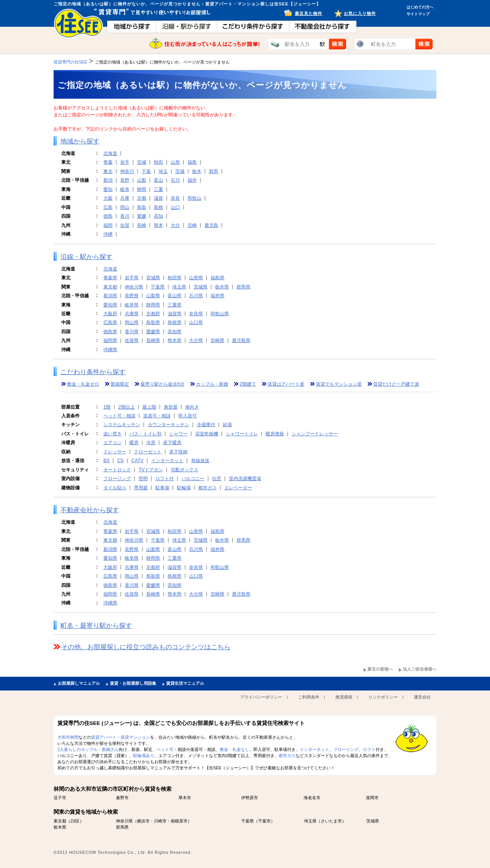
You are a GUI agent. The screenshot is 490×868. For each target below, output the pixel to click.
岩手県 (132, 278)
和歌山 (194, 198)
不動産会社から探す (90, 510)
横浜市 (143, 821)
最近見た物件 (309, 13)
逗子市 (60, 798)
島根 (158, 207)
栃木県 (222, 287)
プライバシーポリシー (261, 697)
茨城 (180, 171)
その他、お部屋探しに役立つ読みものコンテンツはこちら (146, 647)
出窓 (217, 479)
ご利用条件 (309, 697)
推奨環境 (344, 697)
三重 (158, 189)
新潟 (108, 180)
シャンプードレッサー (315, 434)
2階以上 (127, 407)
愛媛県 (153, 332)
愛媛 (142, 216)
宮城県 (153, 278)
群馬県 (243, 287)
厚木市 (185, 798)
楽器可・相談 (157, 416)
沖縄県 (110, 350)
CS (120, 461)
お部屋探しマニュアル (79, 683)
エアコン (113, 443)
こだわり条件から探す (93, 372)
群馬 (214, 171)
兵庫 (125, 198)
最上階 (149, 407)
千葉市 (264, 821)
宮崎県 (217, 340)
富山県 (175, 296)
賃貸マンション (135, 737)
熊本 (158, 225)
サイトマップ (418, 14)
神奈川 (127, 171)
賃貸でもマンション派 (339, 384)
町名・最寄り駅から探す (96, 626)
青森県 (110, 278)
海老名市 (312, 798)
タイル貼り (115, 488)
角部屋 (171, 407)
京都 (142, 198)
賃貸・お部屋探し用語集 (133, 683)
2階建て (248, 384)
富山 (158, 180)
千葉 (146, 171)
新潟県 (110, 296)
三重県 (175, 305)
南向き (192, 407)
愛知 (108, 189)
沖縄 (108, 234)
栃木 (197, 171)
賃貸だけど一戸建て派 (396, 384)
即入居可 (188, 416)
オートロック (117, 470)
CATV (137, 461)
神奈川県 (134, 287)
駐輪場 (184, 488)
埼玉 (163, 171)
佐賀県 (132, 340)
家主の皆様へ (380, 669)
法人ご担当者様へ (420, 669)
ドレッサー (115, 452)
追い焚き (113, 434)
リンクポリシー (383, 697)
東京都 (110, 287)
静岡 (142, 189)
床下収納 (178, 452)
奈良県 (196, 314)
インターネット (167, 461)
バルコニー (193, 479)
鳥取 (142, 207)
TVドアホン (151, 470)
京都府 (153, 314)
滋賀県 (175, 314)
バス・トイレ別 (145, 434)
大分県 (196, 340)
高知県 (175, 332)
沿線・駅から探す (87, 257)
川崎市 (160, 821)
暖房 (134, 443)
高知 (158, 216)
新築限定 (120, 384)
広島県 (110, 322)
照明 (143, 479)
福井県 (217, 296)
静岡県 (153, 305)
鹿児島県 (241, 340)
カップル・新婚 (212, 384)
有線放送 (200, 461)
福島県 (217, 278)
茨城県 (201, 287)
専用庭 (141, 488)
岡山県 (132, 322)
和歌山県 (220, 314)
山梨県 (153, 296)
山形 (175, 162)
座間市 (372, 798)
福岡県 (110, 340)
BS (106, 461)
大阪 (108, 198)
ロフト (369, 749)
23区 (75, 821)
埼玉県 (179, 287)
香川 (125, 216)
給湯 (227, 425)
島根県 (175, 322)
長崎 (142, 225)
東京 (108, 171)
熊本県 (175, 340)
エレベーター (238, 488)
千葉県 (158, 287)
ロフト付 (165, 479)
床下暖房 (172, 443)
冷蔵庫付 (206, 425)
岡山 (125, 207)
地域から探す (80, 141)
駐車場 (162, 488)
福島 (192, 162)
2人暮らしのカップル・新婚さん (88, 749)
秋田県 (175, 278)
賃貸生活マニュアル (185, 683)
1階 (107, 407)
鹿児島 (211, 225)
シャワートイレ (242, 434)
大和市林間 (68, 737)
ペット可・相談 (119, 416)
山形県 (196, 278)
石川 (175, 180)
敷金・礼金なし (234, 749)
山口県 (196, 322)
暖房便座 (275, 434)
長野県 (132, 296)
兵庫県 (132, 314)
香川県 (132, 332)
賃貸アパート (104, 737)
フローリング (117, 479)
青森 (108, 162)
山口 (175, 207)
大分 (175, 225)
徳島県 (110, 332)
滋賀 (158, 198)
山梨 (142, 180)
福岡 (108, 225)
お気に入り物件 (360, 13)
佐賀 (125, 225)
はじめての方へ (420, 7)
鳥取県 (153, 322)
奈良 (175, 198)
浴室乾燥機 (207, 434)
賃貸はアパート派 (286, 384)
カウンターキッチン (168, 425)
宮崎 (192, 225)
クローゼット (148, 452)
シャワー (178, 434)
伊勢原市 (250, 798)
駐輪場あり (144, 756)
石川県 (196, 296)
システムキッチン (122, 425)
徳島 (108, 216)
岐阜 (125, 189)
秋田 (158, 162)
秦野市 (122, 798)
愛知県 (110, 305)
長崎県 (153, 340)
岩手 (125, 162)
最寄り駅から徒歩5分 (163, 384)
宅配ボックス (185, 470)
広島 (108, 207)
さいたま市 (331, 821)
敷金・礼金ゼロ (83, 384)
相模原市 (179, 821)
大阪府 (110, 314)
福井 (192, 180)
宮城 (142, 162)
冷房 (151, 443)
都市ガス (207, 488)
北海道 (110, 153)
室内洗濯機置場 (245, 479)
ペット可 (165, 749)
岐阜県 (132, 305)
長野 (125, 180)
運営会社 (422, 697)
